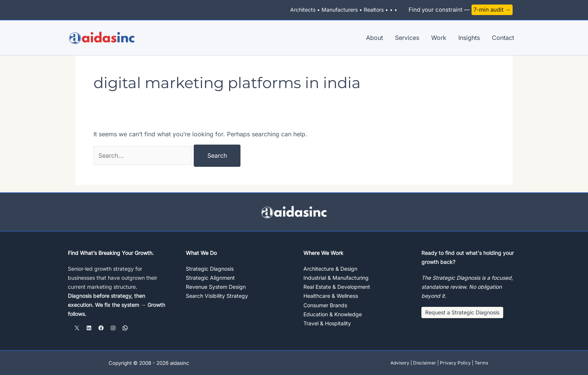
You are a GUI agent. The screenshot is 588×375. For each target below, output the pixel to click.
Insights (469, 38)
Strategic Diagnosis (210, 269)
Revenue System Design (216, 287)
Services (407, 38)
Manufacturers (340, 10)
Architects (303, 10)
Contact (503, 38)
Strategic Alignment (210, 278)
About (374, 38)
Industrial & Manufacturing (336, 278)
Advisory (400, 363)
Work (439, 38)
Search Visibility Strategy (217, 296)
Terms (481, 363)
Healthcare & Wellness (331, 296)
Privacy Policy (455, 363)
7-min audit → (492, 10)
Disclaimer (425, 363)
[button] (462, 313)
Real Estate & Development (337, 287)
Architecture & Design (330, 269)
